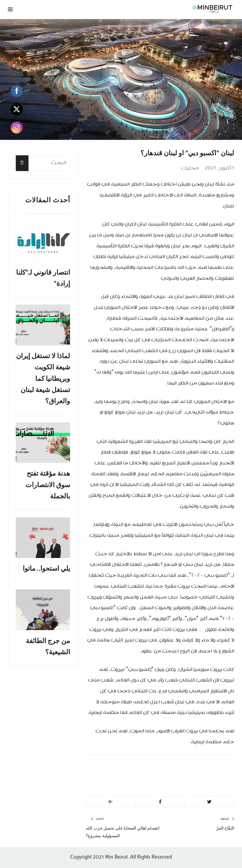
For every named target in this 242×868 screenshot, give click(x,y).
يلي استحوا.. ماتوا (47, 568)
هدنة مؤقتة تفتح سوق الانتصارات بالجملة (48, 485)
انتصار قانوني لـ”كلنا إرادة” (43, 278)
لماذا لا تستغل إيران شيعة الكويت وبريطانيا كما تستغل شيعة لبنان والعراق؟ (43, 379)
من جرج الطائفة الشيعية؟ (48, 646)
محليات (190, 168)
